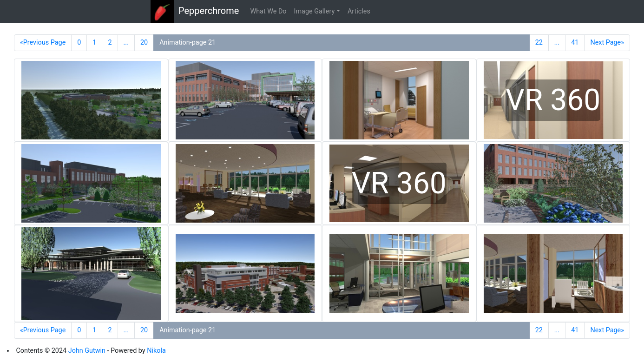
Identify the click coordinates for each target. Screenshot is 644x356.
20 (144, 43)
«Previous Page (43, 43)
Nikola (156, 351)
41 (575, 43)
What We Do (268, 11)
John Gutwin (87, 351)
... (126, 43)
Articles (359, 11)
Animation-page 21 (187, 43)
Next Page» (607, 43)
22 (539, 43)
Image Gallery (315, 11)
